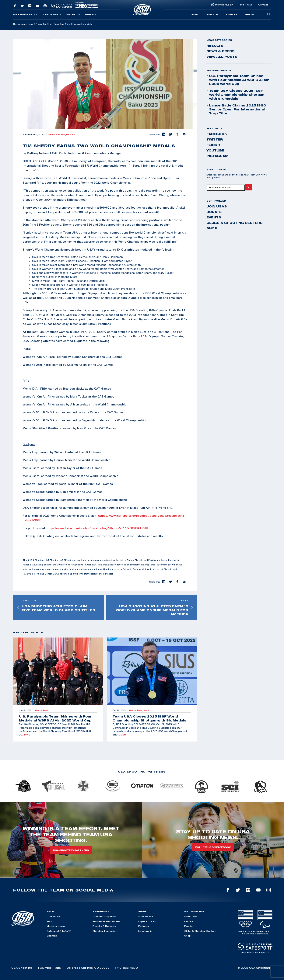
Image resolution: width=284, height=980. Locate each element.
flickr (213, 145)
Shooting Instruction (105, 931)
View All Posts (222, 57)
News (91, 14)
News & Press (34, 24)
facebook (217, 134)
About (73, 14)
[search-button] (269, 15)
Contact (263, 5)
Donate (212, 14)
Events (231, 14)
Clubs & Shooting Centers (235, 223)
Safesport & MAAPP (59, 931)
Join (194, 14)
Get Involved (25, 14)
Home (16, 24)
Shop (249, 14)
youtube (215, 150)
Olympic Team (147, 921)
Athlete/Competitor (104, 916)
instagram (217, 156)
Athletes (52, 14)
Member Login (224, 5)
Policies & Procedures (106, 921)
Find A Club (246, 5)
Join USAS (217, 206)
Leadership (145, 931)
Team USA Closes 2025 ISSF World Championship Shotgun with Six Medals (235, 95)
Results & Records (104, 926)
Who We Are (146, 916)
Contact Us (54, 916)
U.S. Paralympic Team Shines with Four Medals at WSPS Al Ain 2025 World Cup (238, 80)
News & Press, (57, 134)
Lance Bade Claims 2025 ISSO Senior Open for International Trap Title (236, 109)
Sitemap (52, 936)
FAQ (49, 921)
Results (71, 134)
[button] (164, 134)
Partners (144, 926)
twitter (215, 139)
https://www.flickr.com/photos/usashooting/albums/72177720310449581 (97, 528)
